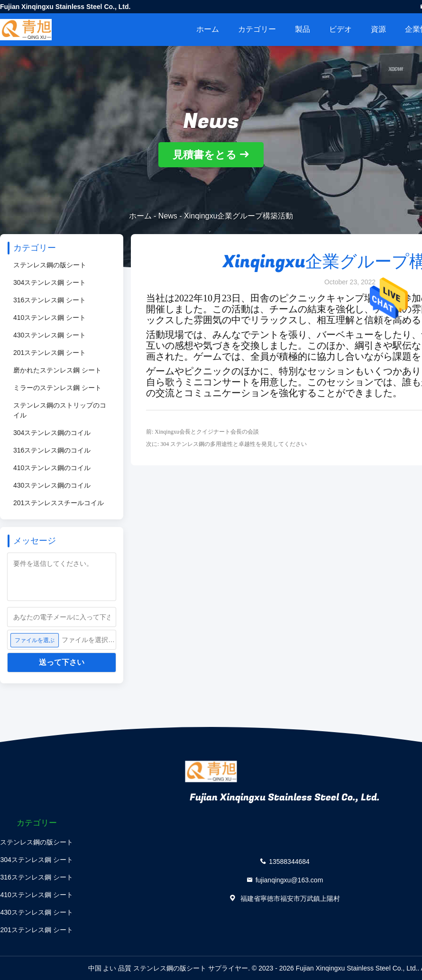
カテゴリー (257, 29)
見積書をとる (205, 155)
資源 (378, 29)
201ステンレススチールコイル (59, 503)
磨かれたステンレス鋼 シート (57, 370)
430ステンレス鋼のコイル (52, 485)
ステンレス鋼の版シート (50, 265)
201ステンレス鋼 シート (50, 353)
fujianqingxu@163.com (289, 880)
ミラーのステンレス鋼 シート (57, 388)
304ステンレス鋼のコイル (52, 433)
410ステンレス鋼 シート (50, 318)
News (168, 216)
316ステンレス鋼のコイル (52, 450)
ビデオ (340, 29)
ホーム (208, 29)
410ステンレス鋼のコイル (52, 468)
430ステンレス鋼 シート (50, 335)
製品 (303, 29)
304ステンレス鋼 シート (50, 282)
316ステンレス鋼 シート (50, 300)
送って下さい (62, 662)
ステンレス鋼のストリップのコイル (60, 410)
